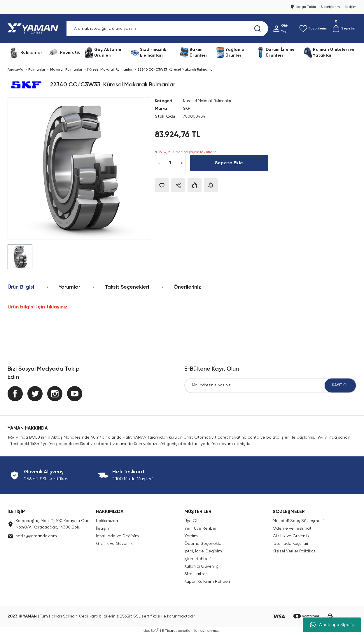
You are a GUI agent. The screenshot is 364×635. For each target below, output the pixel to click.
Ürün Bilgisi (21, 287)
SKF (187, 109)
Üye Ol (191, 521)
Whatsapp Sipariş (332, 625)
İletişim (103, 528)
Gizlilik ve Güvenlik (114, 544)
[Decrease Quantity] (159, 163)
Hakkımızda (107, 521)
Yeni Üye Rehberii (202, 528)
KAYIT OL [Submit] (340, 385)
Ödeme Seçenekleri (204, 544)
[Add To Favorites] (162, 185)
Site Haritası (196, 574)
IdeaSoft (151, 631)
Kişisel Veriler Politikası (295, 551)
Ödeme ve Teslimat (292, 528)
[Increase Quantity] (182, 163)
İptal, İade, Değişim (203, 551)
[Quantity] (170, 163)
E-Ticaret (169, 631)
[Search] (167, 29)
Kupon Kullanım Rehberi (207, 582)
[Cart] (344, 29)
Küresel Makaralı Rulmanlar (209, 101)
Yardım (191, 536)
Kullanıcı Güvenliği (202, 566)
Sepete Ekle (229, 163)
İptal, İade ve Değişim (117, 536)
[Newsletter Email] (270, 385)
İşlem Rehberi (198, 559)
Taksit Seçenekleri (127, 287)
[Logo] (34, 29)
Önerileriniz (187, 287)
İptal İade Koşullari (290, 544)
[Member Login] (284, 29)
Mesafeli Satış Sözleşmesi (298, 521)
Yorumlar (69, 287)
